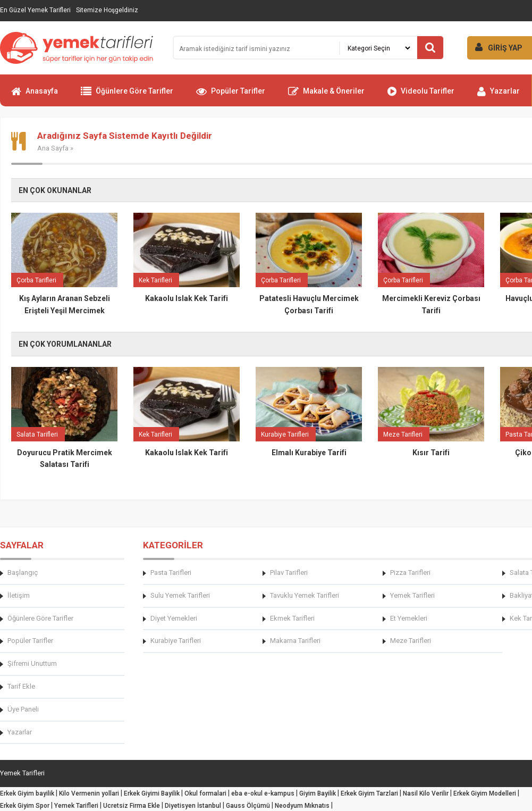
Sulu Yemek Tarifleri (180, 595)
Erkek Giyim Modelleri (485, 793)
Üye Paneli (23, 709)
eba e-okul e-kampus (263, 793)
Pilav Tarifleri (289, 572)
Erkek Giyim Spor (25, 806)
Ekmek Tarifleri (292, 618)
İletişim (19, 595)
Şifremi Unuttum (32, 663)
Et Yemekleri (409, 618)
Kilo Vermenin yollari (89, 793)
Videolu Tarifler (421, 96)
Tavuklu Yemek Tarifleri (305, 595)
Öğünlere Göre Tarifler (127, 96)
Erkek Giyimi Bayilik (152, 793)
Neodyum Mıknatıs (302, 806)
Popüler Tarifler (231, 96)
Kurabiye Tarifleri (176, 641)
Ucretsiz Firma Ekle (132, 806)
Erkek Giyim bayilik (27, 793)
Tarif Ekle (21, 686)
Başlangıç (23, 572)
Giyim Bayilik (318, 793)
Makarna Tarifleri (295, 641)
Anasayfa (35, 96)
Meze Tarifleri (411, 641)
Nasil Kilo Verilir (426, 793)
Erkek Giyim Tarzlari (369, 793)
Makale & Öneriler (326, 96)
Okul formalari (205, 793)
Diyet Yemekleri (174, 618)
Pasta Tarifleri (171, 572)
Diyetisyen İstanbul (193, 806)
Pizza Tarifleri (410, 572)
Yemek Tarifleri (412, 595)
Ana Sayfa (53, 148)
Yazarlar (499, 96)
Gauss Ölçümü (248, 806)
